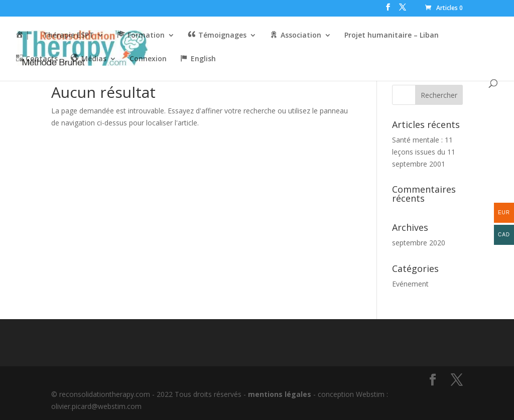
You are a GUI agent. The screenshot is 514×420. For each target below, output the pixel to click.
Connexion (148, 59)
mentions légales (280, 394)
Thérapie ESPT (69, 36)
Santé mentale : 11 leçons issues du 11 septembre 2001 (424, 152)
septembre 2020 (419, 243)
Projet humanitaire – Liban (392, 36)
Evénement (410, 284)
